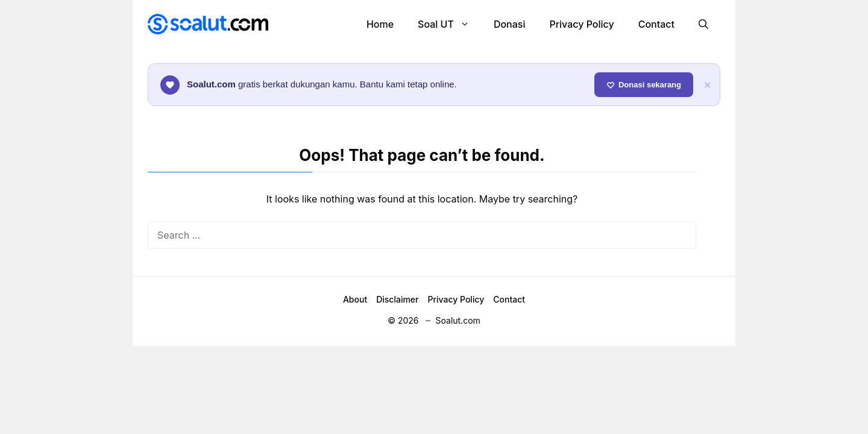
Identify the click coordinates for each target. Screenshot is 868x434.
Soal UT (450, 24)
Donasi (510, 24)
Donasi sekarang (644, 85)
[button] (703, 24)
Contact (656, 24)
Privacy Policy (581, 24)
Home (380, 24)
